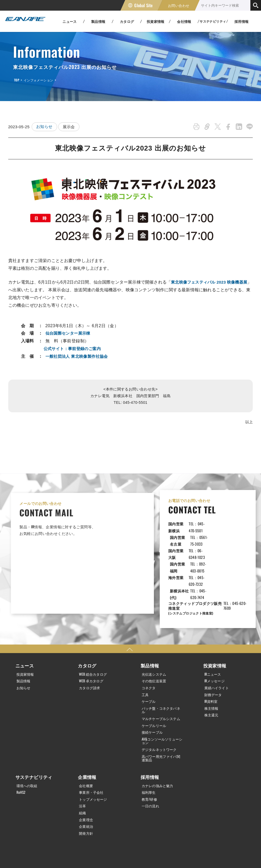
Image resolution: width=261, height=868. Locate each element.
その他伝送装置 (155, 636)
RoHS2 (21, 749)
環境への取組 (28, 743)
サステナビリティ (33, 734)
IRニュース (213, 629)
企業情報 (87, 734)
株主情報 (212, 662)
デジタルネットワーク (161, 707)
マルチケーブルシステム (161, 675)
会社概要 (87, 743)
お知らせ (44, 127)
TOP (17, 80)
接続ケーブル (153, 690)
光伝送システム (155, 629)
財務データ (214, 649)
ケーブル (149, 656)
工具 (146, 649)
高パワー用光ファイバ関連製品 (161, 716)
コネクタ (149, 642)
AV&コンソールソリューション (162, 699)
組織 (83, 770)
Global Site (143, 5)
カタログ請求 (90, 642)
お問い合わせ (179, 5)
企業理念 (87, 776)
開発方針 (87, 790)
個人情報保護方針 (13, 856)
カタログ (87, 621)
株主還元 (212, 669)
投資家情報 (26, 629)
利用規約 (50, 856)
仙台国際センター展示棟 (69, 333)
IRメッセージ (215, 636)
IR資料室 (212, 656)
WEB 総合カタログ (94, 629)
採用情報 (242, 21)
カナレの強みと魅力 (159, 743)
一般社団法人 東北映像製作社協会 (79, 356)
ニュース (24, 621)
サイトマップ (83, 856)
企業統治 (87, 783)
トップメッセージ (94, 756)
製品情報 (24, 636)
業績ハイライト (218, 642)
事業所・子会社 (92, 749)
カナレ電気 (24, 21)
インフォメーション (38, 80)
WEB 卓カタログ (92, 636)
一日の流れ (151, 763)
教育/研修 (150, 756)
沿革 (83, 763)
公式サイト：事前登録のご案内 (74, 349)
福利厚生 (149, 749)
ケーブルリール (155, 683)
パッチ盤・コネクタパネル (161, 664)
